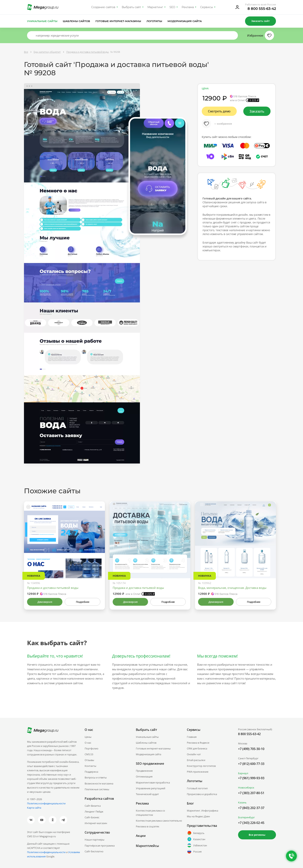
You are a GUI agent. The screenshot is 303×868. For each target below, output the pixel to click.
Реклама (188, 7)
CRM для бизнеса (197, 748)
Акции (141, 836)
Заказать (257, 111)
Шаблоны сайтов (77, 21)
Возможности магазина (99, 783)
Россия (194, 852)
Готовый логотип (197, 788)
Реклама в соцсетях (148, 826)
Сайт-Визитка (93, 806)
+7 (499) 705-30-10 (251, 749)
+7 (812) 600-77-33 (251, 764)
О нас (88, 743)
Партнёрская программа (100, 846)
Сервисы (207, 7)
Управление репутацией (151, 788)
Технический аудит (147, 794)
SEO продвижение (150, 764)
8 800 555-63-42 (262, 9)
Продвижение (144, 771)
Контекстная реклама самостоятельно (159, 821)
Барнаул (243, 773)
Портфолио (91, 748)
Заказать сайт (260, 21)
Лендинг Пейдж (94, 812)
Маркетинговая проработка (153, 782)
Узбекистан (197, 845)
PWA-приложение (198, 772)
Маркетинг (155, 7)
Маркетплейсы (147, 846)
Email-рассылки (196, 760)
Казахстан (196, 839)
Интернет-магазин (96, 823)
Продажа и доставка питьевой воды (53, 588)
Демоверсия (45, 602)
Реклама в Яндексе (198, 743)
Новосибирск (246, 788)
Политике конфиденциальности (46, 852)
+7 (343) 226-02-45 (251, 823)
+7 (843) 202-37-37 (251, 808)
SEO (172, 7)
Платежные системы (97, 789)
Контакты (90, 766)
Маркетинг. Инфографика (203, 811)
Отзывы (89, 760)
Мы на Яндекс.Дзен (198, 816)
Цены (88, 737)
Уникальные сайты (42, 21)
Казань (242, 802)
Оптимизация (144, 776)
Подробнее (83, 602)
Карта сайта (34, 808)
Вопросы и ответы (96, 777)
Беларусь (196, 833)
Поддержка (91, 772)
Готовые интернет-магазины (118, 21)
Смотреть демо (219, 111)
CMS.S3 (89, 754)
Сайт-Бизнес (92, 817)
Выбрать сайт (131, 7)
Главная (192, 737)
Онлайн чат (194, 754)
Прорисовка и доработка (202, 794)
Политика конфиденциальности (46, 803)
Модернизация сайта (185, 21)
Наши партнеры (94, 840)
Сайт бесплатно (94, 851)
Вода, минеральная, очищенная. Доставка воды (232, 588)
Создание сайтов (103, 7)
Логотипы (154, 21)
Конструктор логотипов (201, 766)
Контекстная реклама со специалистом (150, 813)
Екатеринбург (246, 817)
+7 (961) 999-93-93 (251, 778)
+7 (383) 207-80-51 (251, 793)
